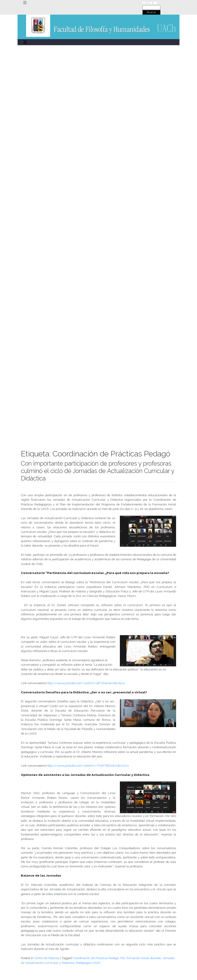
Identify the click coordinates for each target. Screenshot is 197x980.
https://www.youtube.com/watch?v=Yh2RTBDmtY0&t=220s (87, 766)
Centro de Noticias (47, 958)
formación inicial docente (144, 958)
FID (123, 958)
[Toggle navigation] (25, 3)
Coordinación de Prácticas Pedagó (96, 958)
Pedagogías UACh (88, 963)
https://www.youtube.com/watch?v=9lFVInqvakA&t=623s (86, 683)
